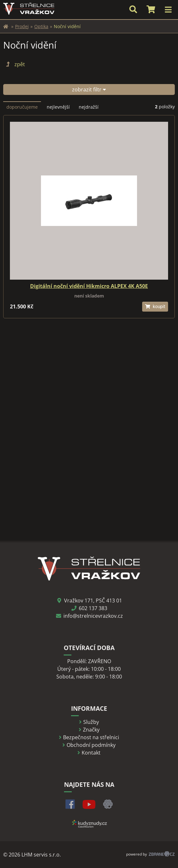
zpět (15, 64)
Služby (91, 722)
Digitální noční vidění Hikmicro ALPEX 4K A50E (89, 286)
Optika (41, 26)
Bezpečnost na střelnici (91, 737)
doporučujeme (22, 107)
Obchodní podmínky (91, 745)
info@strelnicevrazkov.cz (93, 616)
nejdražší (89, 107)
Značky (91, 730)
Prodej (22, 26)
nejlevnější (58, 107)
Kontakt (91, 753)
